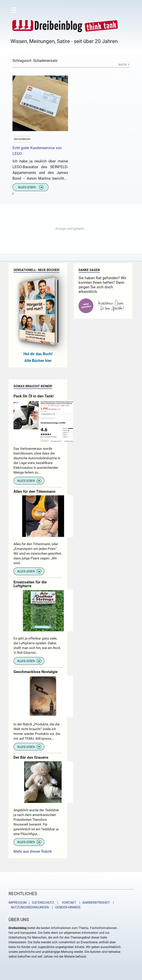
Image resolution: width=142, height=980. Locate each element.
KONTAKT (68, 903)
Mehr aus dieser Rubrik (33, 851)
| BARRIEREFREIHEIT (93, 903)
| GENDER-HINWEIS (65, 907)
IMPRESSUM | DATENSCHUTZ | (34, 903)
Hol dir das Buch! (38, 354)
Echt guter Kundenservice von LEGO (37, 151)
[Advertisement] (71, 229)
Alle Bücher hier (38, 361)
